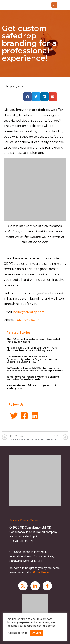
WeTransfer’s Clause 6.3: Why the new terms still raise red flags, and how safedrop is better (35, 369)
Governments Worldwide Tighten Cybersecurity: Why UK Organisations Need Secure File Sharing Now (33, 359)
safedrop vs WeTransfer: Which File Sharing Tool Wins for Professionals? (33, 378)
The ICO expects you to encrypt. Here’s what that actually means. (33, 340)
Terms (35, 520)
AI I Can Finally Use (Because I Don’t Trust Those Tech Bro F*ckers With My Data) (32, 349)
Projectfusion (42, 572)
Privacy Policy (19, 520)
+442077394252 (27, 320)
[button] (54, 5)
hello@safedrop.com (29, 312)
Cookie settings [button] (18, 633)
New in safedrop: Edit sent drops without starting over (31, 387)
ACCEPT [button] (37, 633)
